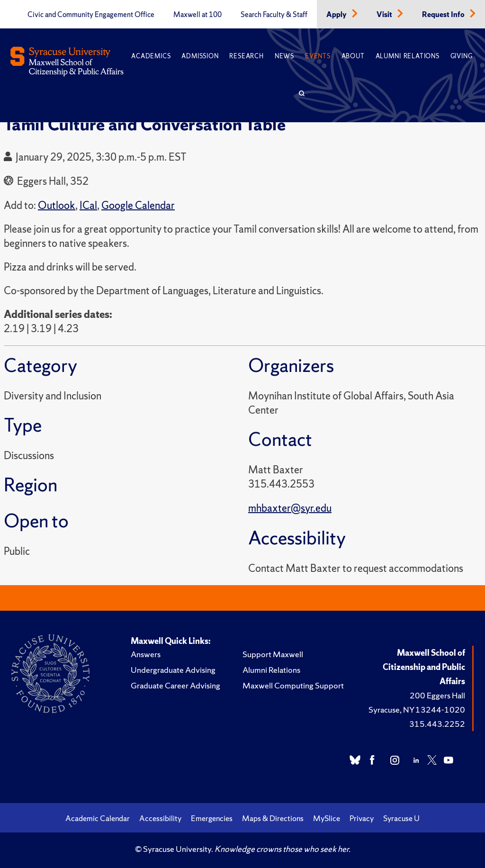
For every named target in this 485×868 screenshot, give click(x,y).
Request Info (444, 15)
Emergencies (212, 818)
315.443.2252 (437, 724)
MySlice (327, 818)
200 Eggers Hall (437, 695)
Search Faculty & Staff (274, 15)
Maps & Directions (273, 818)
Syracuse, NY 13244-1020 (417, 710)
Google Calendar (138, 205)
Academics (151, 56)
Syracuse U (401, 818)
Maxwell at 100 (198, 15)
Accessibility (160, 818)
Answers (146, 654)
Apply (337, 15)
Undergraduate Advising (173, 670)
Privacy (362, 818)
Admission (200, 56)
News (284, 56)
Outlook (57, 205)
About (353, 56)
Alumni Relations (408, 56)
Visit (385, 15)
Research (246, 56)
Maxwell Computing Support (293, 685)
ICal (88, 205)
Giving (462, 56)
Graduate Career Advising (175, 685)
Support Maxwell (273, 654)
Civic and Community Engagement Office (91, 15)
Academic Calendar (98, 818)
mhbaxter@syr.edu (290, 508)
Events (318, 56)
